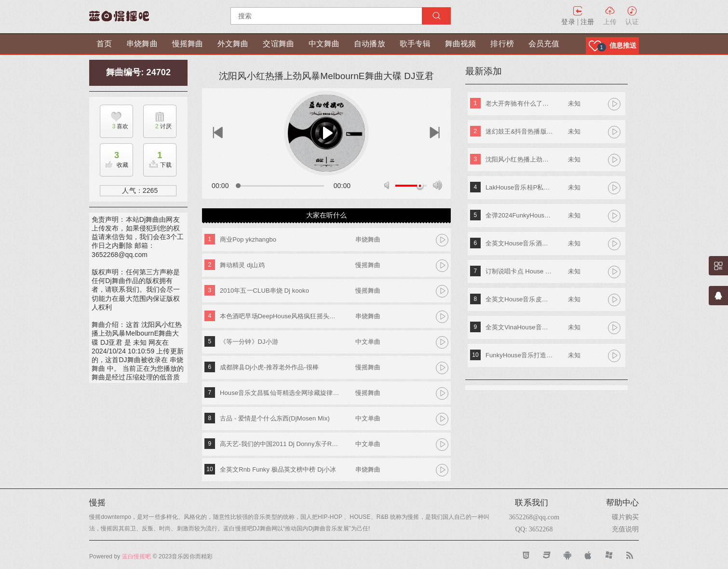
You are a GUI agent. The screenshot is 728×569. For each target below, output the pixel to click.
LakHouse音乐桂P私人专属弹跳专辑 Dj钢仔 (519, 187)
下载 (158, 157)
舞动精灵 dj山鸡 (242, 265)
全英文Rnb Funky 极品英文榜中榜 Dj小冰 (278, 469)
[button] (612, 46)
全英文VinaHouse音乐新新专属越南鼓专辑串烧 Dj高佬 (519, 327)
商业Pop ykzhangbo (248, 239)
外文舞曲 (233, 44)
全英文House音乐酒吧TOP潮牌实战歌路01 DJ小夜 (519, 243)
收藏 (114, 157)
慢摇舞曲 (188, 44)
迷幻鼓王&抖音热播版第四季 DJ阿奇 (519, 131)
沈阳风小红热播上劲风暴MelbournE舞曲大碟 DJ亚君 (519, 159)
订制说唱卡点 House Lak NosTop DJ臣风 (519, 271)
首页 (104, 44)
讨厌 (157, 126)
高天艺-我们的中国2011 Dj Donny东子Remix (280, 444)
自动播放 (369, 44)
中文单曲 (368, 342)
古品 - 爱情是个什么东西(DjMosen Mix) (275, 418)
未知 (574, 103)
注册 (587, 22)
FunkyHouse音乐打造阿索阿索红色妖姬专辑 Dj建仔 (519, 355)
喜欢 (114, 126)
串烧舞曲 (142, 44)
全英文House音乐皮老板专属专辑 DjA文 (519, 299)
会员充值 (544, 44)
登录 (568, 22)
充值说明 (625, 529)
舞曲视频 (460, 44)
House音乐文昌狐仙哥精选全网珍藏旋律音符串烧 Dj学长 (280, 393)
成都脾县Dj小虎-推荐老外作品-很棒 (269, 367)
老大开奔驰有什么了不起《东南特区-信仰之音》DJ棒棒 (519, 103)
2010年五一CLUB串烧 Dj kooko (264, 291)
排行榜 (502, 44)
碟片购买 (625, 517)
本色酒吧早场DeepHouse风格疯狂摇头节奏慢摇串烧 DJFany (280, 316)
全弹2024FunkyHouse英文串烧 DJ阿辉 (519, 215)
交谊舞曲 (278, 44)
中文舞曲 (324, 44)
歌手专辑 (415, 44)
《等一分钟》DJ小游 (249, 342)
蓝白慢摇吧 (137, 556)
